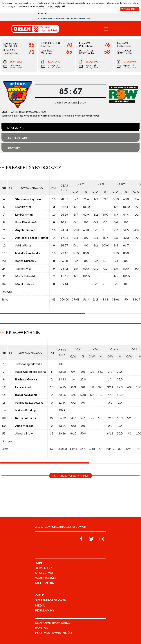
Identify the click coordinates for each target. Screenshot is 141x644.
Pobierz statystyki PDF (71, 476)
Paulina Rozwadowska (29, 402)
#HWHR (42, 13)
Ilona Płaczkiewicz (27, 222)
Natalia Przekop (26, 410)
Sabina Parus (23, 245)
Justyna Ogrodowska (29, 364)
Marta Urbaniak (26, 276)
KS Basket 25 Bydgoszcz (33, 167)
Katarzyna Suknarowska (30, 372)
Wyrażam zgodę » (130, 9)
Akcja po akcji (19, 138)
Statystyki (16, 128)
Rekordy (14, 148)
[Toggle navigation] (106, 29)
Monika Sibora (25, 284)
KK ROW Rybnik (23, 332)
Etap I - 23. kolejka (13, 112)
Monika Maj (23, 207)
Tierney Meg (23, 268)
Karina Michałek (26, 261)
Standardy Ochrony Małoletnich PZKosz (64, 18)
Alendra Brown (25, 433)
